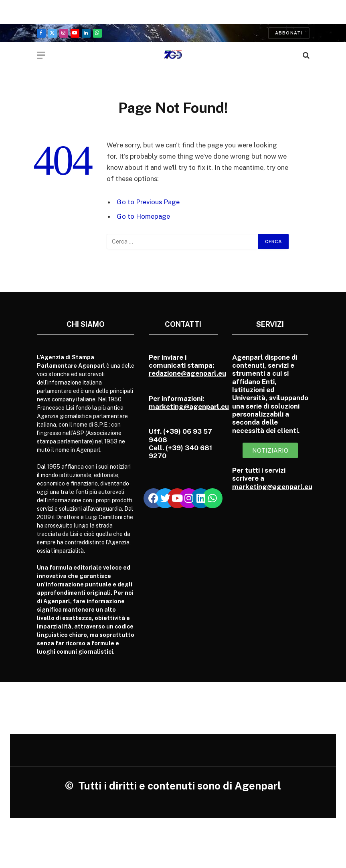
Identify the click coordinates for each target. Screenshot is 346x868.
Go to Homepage (143, 216)
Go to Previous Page (148, 202)
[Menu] (41, 55)
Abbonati (289, 33)
